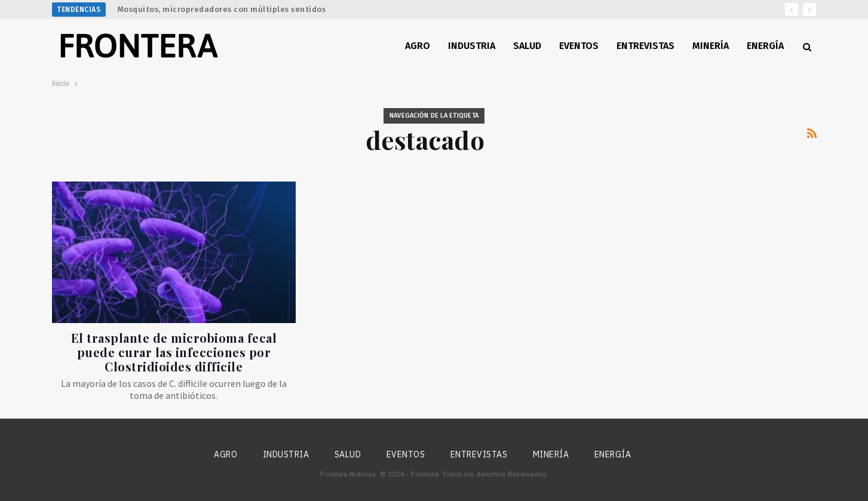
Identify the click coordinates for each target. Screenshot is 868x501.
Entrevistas (645, 46)
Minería (711, 46)
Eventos (579, 46)
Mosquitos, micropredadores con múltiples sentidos (222, 9)
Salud (527, 46)
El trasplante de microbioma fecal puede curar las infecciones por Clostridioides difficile (174, 352)
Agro (418, 46)
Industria (472, 46)
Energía (765, 46)
